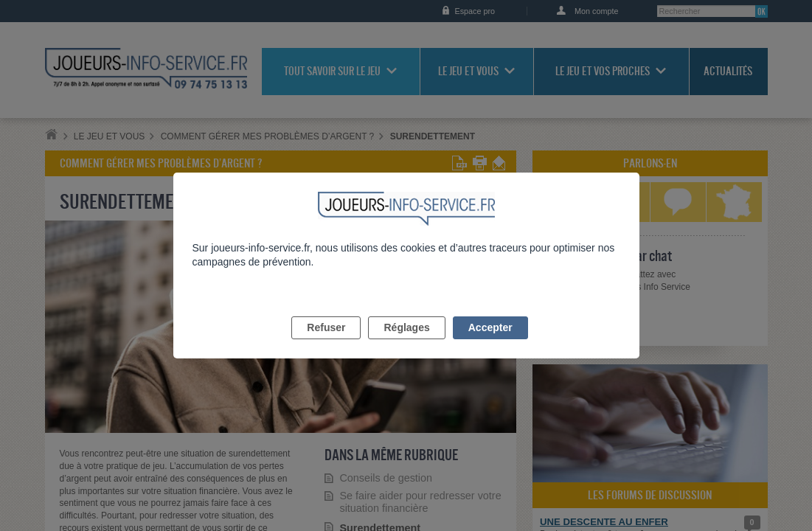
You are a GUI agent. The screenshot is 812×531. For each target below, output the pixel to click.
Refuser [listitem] (326, 344)
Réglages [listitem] (406, 344)
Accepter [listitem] (490, 344)
